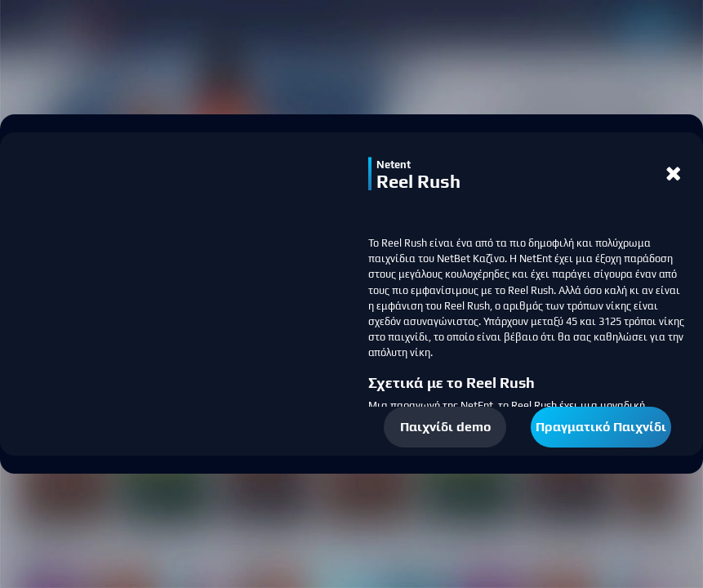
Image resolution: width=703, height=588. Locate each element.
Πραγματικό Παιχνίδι (601, 427)
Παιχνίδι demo (445, 427)
